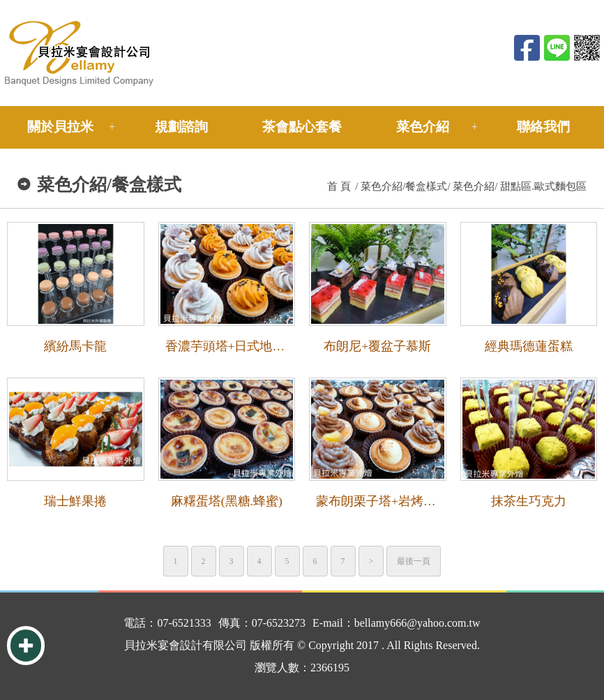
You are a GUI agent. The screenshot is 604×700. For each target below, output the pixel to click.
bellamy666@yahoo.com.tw (417, 623)
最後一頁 (414, 561)
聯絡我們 (543, 127)
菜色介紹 (423, 127)
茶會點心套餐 (302, 127)
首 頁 (339, 186)
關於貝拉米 (60, 127)
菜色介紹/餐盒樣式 (404, 186)
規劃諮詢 (181, 127)
